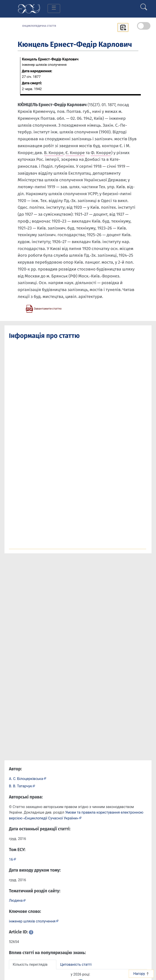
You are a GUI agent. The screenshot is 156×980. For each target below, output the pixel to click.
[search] (144, 5)
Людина (16, 900)
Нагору (141, 974)
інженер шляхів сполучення (32, 921)
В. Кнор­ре (54, 153)
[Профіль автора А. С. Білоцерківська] (28, 778)
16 (11, 859)
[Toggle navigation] (54, 8)
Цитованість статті (76, 964)
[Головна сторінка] (29, 8)
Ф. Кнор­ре (101, 153)
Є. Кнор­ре (75, 153)
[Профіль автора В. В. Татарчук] (22, 786)
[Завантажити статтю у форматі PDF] (44, 308)
